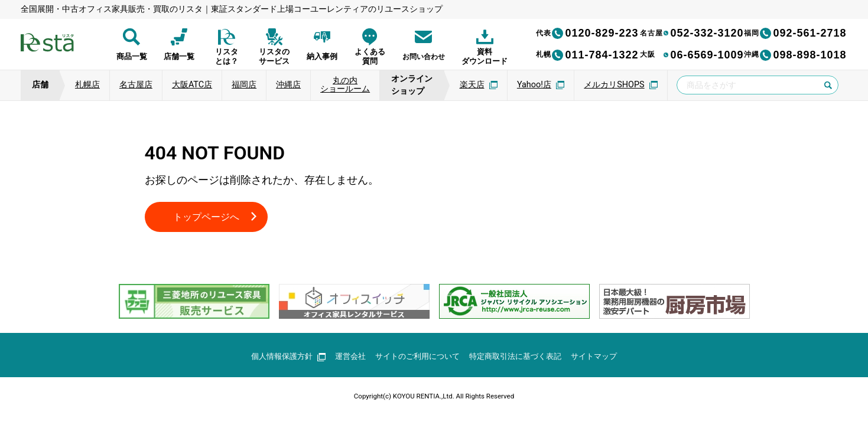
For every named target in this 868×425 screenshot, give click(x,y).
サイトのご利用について (416, 357)
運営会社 (344, 357)
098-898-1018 (795, 55)
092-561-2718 (795, 33)
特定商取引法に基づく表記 (521, 357)
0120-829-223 (587, 33)
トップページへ (210, 218)
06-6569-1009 (692, 55)
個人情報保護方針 (278, 357)
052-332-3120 (692, 33)
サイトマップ (604, 357)
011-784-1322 (587, 55)
